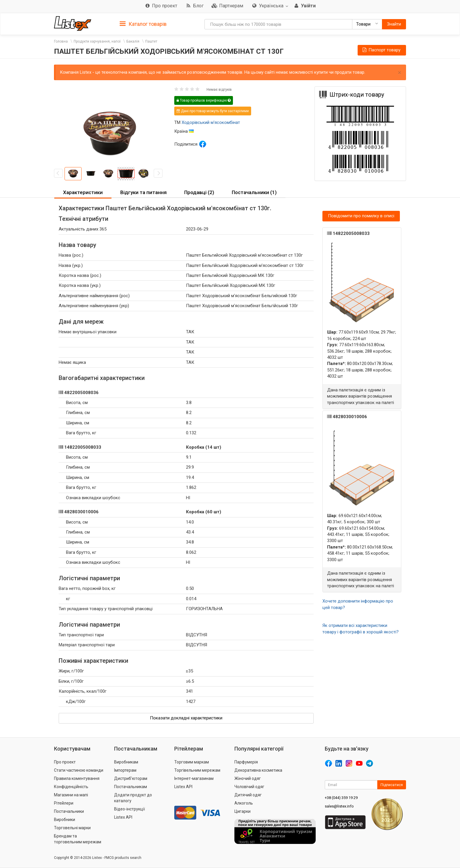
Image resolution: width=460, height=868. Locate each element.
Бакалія (133, 41)
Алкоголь (244, 803)
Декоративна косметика (258, 770)
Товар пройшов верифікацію (204, 100)
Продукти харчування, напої (97, 41)
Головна (61, 41)
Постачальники (69, 811)
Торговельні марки (72, 828)
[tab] (143, 24)
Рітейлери (64, 803)
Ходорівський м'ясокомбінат (211, 122)
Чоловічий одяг (249, 787)
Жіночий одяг (248, 778)
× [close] (400, 73)
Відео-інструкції (130, 809)
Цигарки (242, 811)
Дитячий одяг (248, 795)
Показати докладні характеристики (186, 718)
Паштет (151, 41)
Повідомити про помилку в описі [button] (361, 216)
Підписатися (392, 785)
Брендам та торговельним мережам (78, 839)
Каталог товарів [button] (143, 24)
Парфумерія (246, 762)
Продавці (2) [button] (199, 192)
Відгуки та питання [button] (143, 192)
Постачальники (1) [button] (254, 192)
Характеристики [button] (83, 192)
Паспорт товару (381, 50)
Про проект (65, 762)
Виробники (65, 820)
